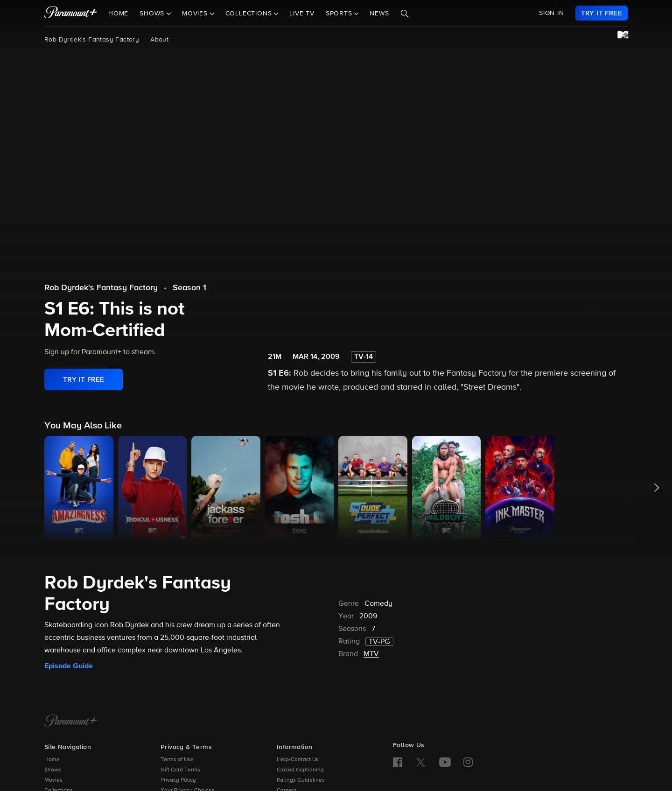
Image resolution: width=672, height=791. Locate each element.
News (379, 14)
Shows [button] (153, 14)
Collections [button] (250, 14)
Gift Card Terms (180, 770)
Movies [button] (196, 14)
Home (118, 14)
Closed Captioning (300, 770)
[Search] (405, 14)
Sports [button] (340, 14)
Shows (53, 770)
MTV (371, 654)
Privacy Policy (178, 780)
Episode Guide (69, 666)
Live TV (302, 14)
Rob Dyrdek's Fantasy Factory (92, 40)
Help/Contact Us (298, 760)
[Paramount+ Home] (71, 721)
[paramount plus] (71, 13)
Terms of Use (177, 760)
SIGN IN (552, 13)
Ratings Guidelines (301, 780)
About (159, 40)
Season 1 (189, 288)
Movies (53, 780)
